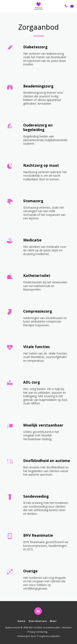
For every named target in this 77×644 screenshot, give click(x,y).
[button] (5, 6)
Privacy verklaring (37, 632)
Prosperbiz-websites (49, 636)
